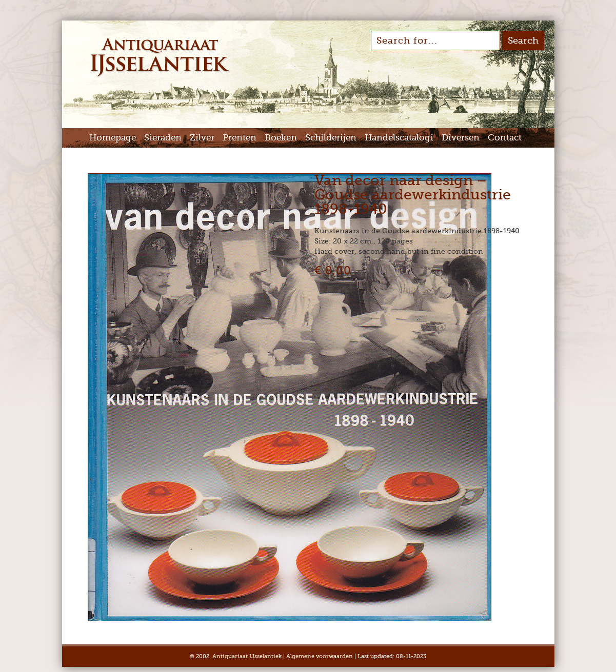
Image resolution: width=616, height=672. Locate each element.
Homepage (113, 138)
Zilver (202, 138)
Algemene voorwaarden (320, 656)
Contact (505, 138)
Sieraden (163, 138)
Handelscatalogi (399, 138)
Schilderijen (331, 138)
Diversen (461, 138)
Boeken (281, 138)
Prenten (240, 138)
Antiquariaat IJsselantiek (247, 656)
